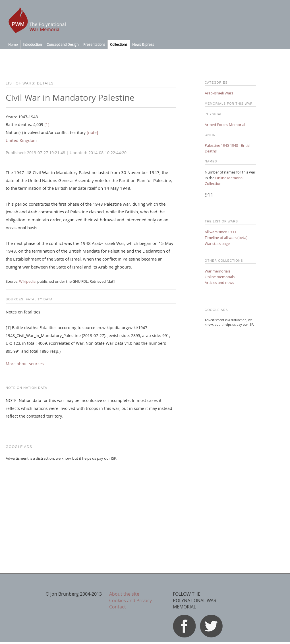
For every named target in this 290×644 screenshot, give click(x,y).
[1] (47, 125)
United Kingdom (21, 141)
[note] (92, 133)
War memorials (217, 271)
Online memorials (220, 277)
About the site (124, 594)
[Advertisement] (91, 505)
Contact (118, 607)
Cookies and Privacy (130, 600)
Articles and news (219, 282)
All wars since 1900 (220, 232)
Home (13, 44)
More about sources (25, 364)
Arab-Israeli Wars (219, 93)
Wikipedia (27, 281)
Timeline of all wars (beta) (226, 238)
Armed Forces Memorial (225, 125)
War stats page (217, 243)
